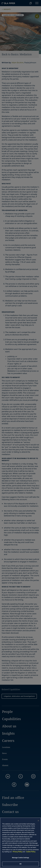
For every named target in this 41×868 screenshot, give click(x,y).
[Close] (38, 821)
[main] (20, 843)
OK (20, 864)
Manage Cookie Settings (21, 858)
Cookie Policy (31, 852)
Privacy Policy (17, 852)
